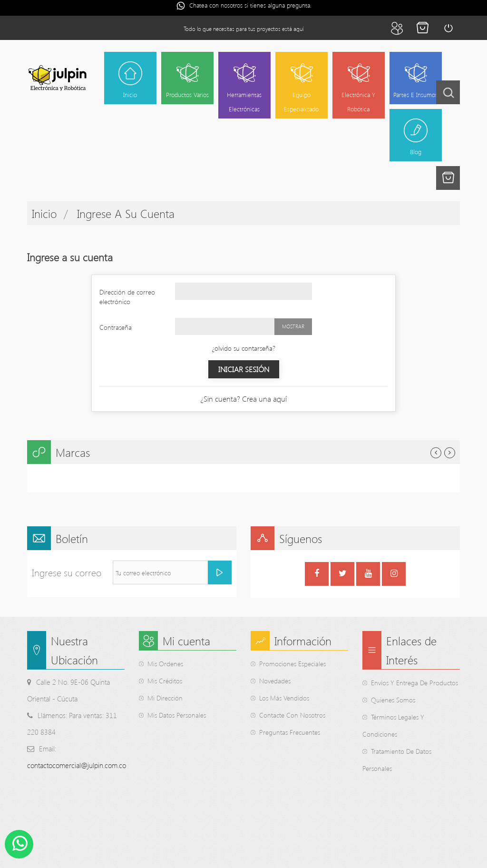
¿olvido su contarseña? (243, 348)
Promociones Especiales (292, 664)
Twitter (343, 575)
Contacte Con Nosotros (292, 715)
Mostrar (293, 326)
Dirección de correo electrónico (127, 297)
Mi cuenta (397, 28)
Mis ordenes (165, 664)
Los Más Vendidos (284, 698)
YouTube (368, 575)
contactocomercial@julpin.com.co (77, 766)
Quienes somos (393, 700)
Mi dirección (165, 698)
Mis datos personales (177, 715)
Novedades (275, 681)
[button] (448, 178)
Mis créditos (165, 681)
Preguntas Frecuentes (290, 733)
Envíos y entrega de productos (414, 683)
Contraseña (116, 327)
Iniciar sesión (448, 28)
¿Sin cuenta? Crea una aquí (243, 399)
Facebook (317, 575)
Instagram (394, 575)
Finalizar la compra (422, 28)
